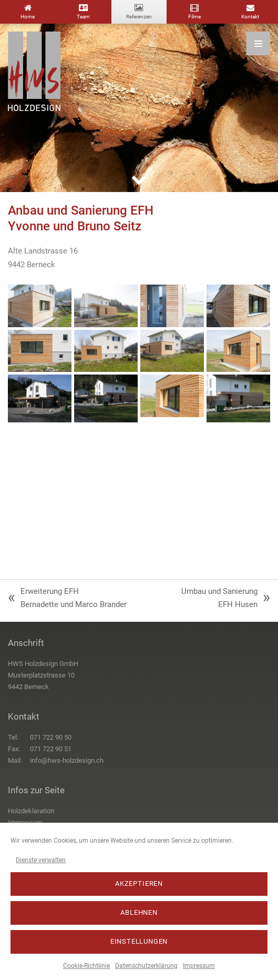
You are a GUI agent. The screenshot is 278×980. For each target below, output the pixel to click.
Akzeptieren (139, 883)
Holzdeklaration (31, 811)
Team (83, 17)
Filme (194, 17)
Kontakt (250, 17)
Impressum (199, 966)
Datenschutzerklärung (146, 966)
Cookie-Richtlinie (86, 966)
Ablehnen (139, 912)
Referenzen (139, 17)
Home (28, 17)
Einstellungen (139, 941)
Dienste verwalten (41, 860)
